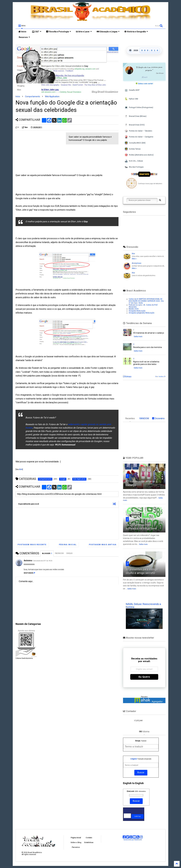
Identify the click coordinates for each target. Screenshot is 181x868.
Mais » (134, 259)
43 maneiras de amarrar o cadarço (149, 333)
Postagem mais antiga (103, 545)
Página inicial (68, 545)
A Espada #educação (137, 311)
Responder (29, 573)
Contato (89, 838)
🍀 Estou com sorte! (144, 84)
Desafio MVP (132, 90)
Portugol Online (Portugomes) (139, 108)
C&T (37, 32)
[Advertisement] (39, 152)
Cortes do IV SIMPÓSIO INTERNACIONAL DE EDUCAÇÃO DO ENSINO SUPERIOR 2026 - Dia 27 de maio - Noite (146, 301)
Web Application (52, 96)
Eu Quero (144, 677)
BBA (21, 469)
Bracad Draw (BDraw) (136, 116)
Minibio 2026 (134, 309)
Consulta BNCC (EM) (135, 143)
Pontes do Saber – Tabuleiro (138, 131)
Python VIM (131, 99)
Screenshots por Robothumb (133, 840)
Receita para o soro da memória (147, 347)
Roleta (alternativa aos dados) (139, 155)
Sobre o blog (76, 842)
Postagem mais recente (32, 545)
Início (22, 32)
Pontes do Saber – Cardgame (139, 137)
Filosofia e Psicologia (59, 32)
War (133, 254)
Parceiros (76, 847)
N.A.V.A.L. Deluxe (134, 161)
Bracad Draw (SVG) (135, 125)
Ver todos (160, 377)
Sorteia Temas (133, 149)
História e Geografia (136, 32)
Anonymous (137, 263)
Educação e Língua (108, 32)
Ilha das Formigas (134, 167)
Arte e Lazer (84, 32)
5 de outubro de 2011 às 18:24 (43, 561)
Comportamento (33, 96)
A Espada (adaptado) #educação (141, 313)
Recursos (24, 37)
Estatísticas (89, 842)
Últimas (127, 377)
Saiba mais (138, 337)
